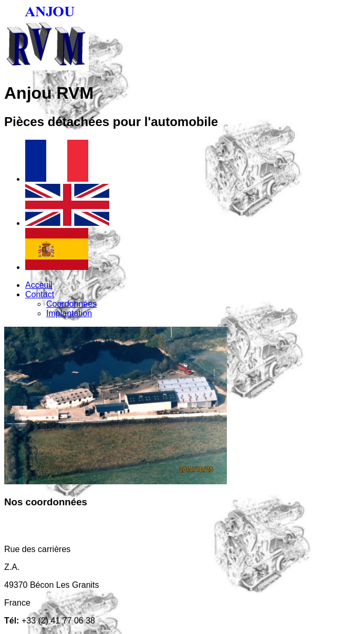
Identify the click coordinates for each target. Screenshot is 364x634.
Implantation (69, 313)
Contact (40, 294)
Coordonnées (71, 304)
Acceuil (39, 285)
